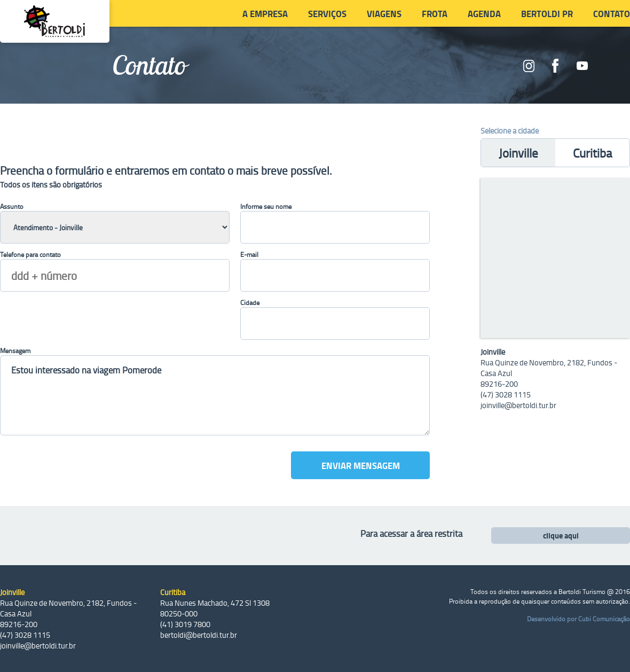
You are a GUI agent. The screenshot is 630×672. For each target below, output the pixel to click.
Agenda (484, 13)
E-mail (249, 254)
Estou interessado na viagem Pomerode (215, 395)
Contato (612, 13)
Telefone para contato (30, 254)
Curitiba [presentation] (592, 153)
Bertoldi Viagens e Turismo (55, 21)
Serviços (327, 13)
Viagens (384, 13)
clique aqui (561, 536)
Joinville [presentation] (518, 153)
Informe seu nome (266, 206)
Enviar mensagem (361, 465)
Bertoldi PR (547, 13)
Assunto (12, 206)
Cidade (250, 302)
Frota (435, 13)
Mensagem (15, 350)
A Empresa (265, 13)
